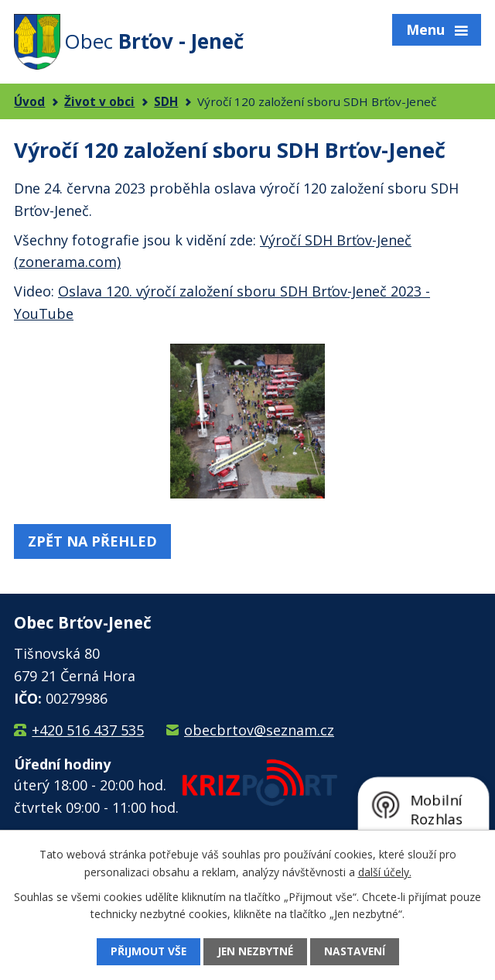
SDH (166, 101)
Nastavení (357, 952)
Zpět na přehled (92, 541)
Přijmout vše (146, 952)
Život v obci (99, 101)
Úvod (29, 101)
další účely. (385, 871)
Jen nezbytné (255, 952)
